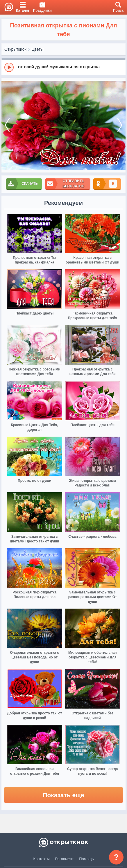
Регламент (65, 859)
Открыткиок (15, 49)
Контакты (42, 859)
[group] (63, 67)
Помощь (86, 859)
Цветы (37, 49)
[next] (120, 125)
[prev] (7, 125)
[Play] (9, 67)
